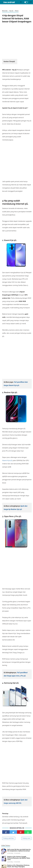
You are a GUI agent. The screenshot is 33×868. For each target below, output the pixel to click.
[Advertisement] (16, 41)
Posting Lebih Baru (9, 838)
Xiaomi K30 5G (7, 460)
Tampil (12, 61)
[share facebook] (6, 832)
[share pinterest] (21, 832)
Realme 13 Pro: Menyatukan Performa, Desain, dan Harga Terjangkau (18, 866)
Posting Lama (26, 838)
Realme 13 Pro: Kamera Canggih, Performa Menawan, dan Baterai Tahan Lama (19, 858)
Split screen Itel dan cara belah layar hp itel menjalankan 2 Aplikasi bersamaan (19, 850)
